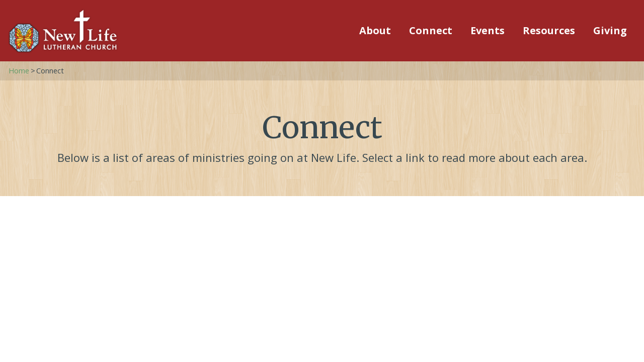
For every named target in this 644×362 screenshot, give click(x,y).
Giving (610, 30)
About (375, 30)
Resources (549, 30)
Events (488, 30)
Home (19, 71)
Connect (431, 30)
